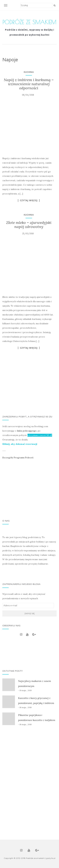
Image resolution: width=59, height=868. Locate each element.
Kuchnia (29, 72)
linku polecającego (27, 431)
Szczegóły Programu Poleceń (18, 458)
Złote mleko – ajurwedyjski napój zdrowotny (29, 225)
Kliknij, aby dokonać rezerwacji (20, 444)
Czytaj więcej (29, 200)
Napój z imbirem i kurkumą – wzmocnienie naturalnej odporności (29, 84)
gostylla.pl (51, 858)
